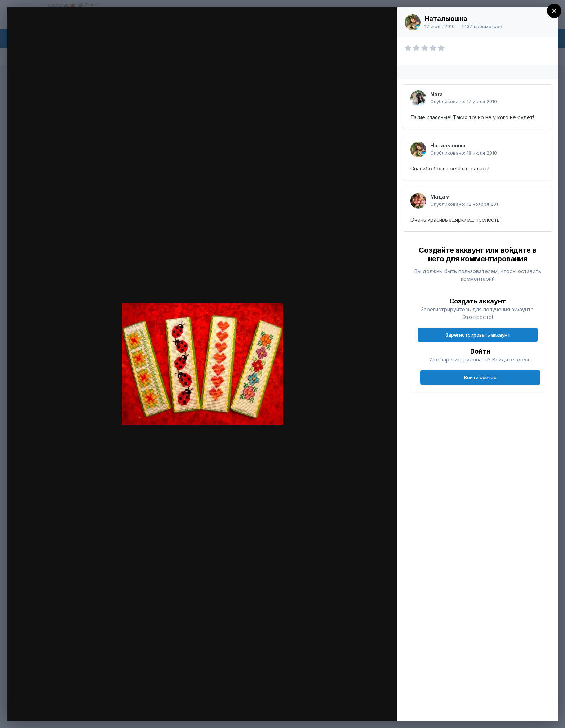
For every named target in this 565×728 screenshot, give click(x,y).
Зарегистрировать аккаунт (478, 335)
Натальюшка (446, 19)
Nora (437, 94)
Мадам (440, 197)
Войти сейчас (480, 377)
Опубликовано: (464, 101)
